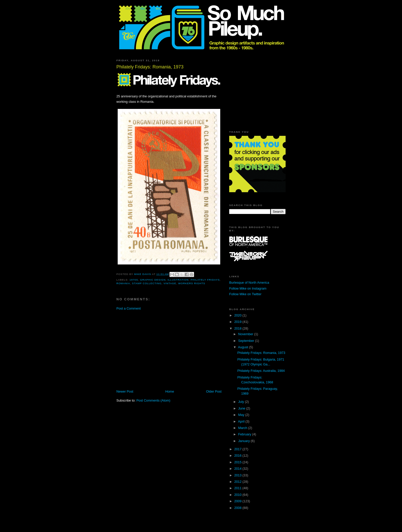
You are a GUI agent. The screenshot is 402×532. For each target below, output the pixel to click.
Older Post (214, 391)
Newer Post (125, 391)
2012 (238, 482)
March (243, 428)
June (242, 408)
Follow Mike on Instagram (248, 288)
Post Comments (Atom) (153, 400)
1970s (134, 280)
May (242, 415)
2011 (238, 488)
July (242, 402)
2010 (238, 495)
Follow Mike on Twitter (245, 294)
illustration (178, 280)
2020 (238, 315)
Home (170, 391)
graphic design (153, 280)
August (243, 347)
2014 (238, 469)
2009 (238, 501)
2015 (238, 462)
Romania (123, 283)
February (245, 434)
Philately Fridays (205, 280)
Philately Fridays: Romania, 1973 (261, 353)
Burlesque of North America (249, 283)
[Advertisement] (159, 350)
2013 (238, 475)
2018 (238, 328)
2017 (238, 449)
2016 (238, 456)
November (246, 334)
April (242, 421)
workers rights (192, 283)
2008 (238, 508)
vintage (170, 283)
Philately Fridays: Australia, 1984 (261, 371)
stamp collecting (147, 283)
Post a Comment (129, 308)
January (244, 441)
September (247, 341)
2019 (238, 322)
